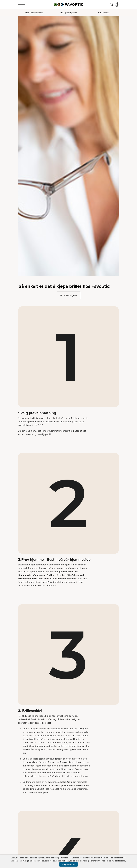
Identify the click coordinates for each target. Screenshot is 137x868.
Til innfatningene (69, 295)
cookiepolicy (120, 861)
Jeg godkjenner (68, 864)
